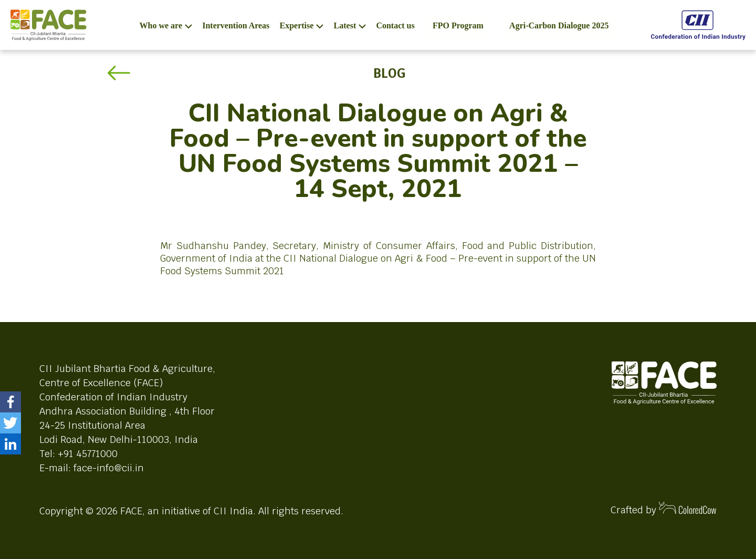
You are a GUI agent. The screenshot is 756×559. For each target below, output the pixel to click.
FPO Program (458, 25)
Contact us (395, 25)
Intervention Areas (236, 25)
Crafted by (664, 509)
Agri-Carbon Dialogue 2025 (559, 25)
